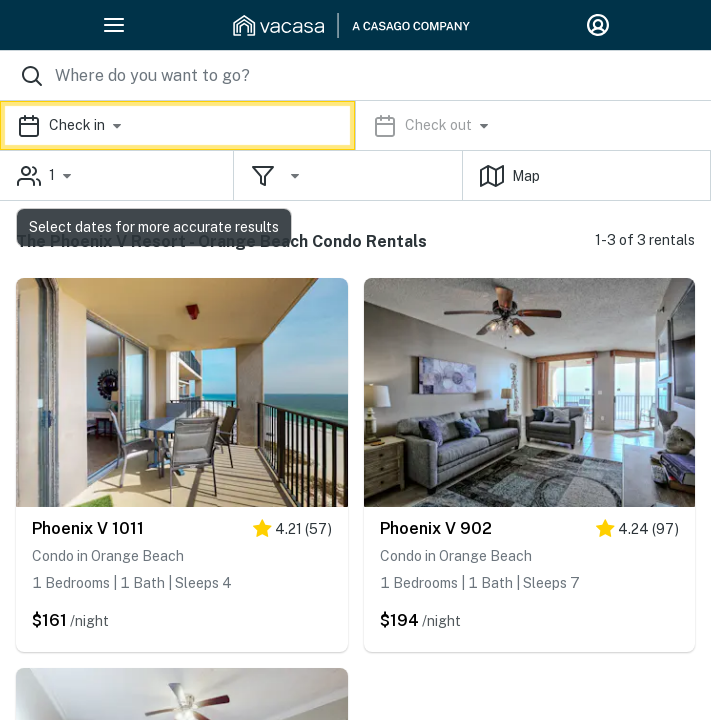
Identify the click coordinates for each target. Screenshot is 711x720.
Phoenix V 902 (436, 528)
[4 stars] (292, 532)
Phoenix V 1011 (88, 528)
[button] (355, 125)
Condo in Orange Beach (108, 556)
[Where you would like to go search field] (355, 75)
